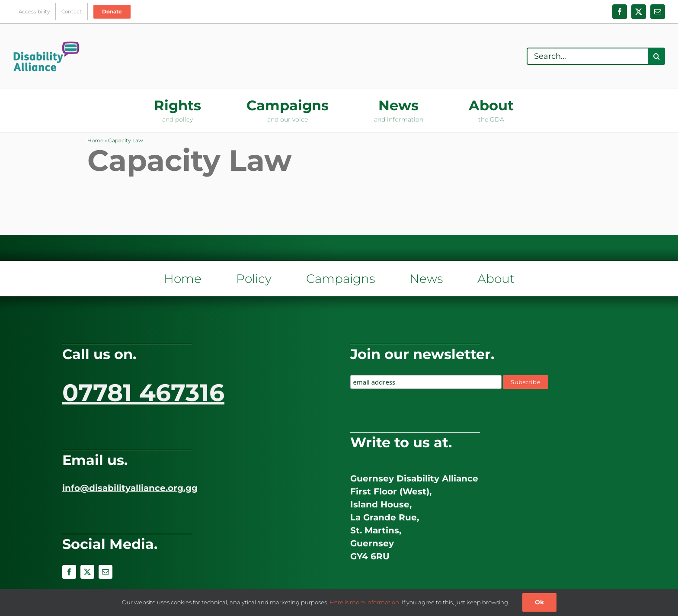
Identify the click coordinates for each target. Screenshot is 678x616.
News (426, 279)
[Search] (656, 56)
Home (95, 140)
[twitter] (87, 572)
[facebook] (69, 572)
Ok (539, 602)
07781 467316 (143, 393)
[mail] (106, 572)
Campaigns (341, 279)
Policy (254, 279)
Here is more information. (365, 602)
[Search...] (587, 56)
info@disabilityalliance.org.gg (130, 488)
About (496, 279)
